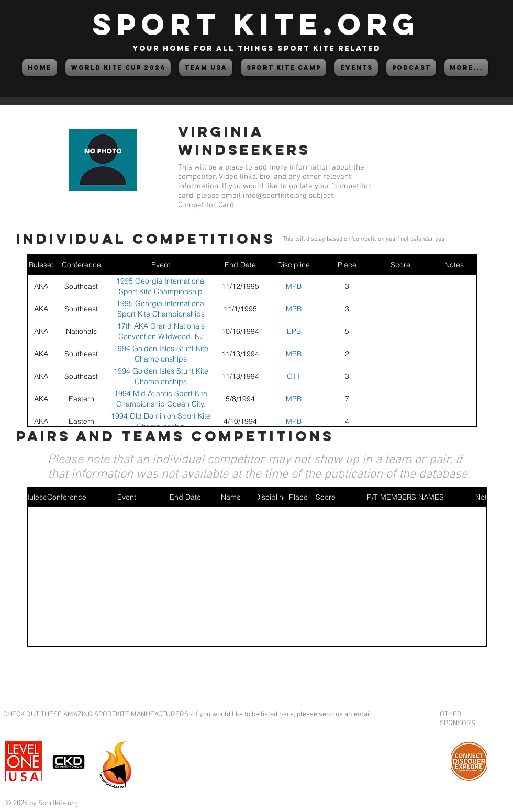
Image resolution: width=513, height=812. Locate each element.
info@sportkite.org (275, 196)
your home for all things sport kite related (256, 48)
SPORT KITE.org (256, 24)
